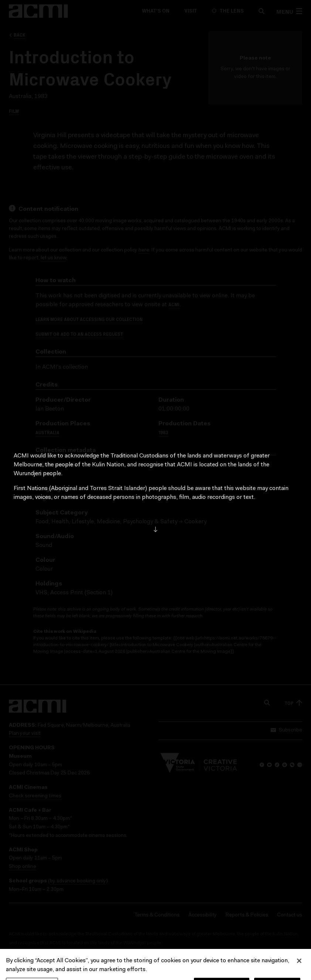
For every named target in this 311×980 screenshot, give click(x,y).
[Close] (299, 968)
